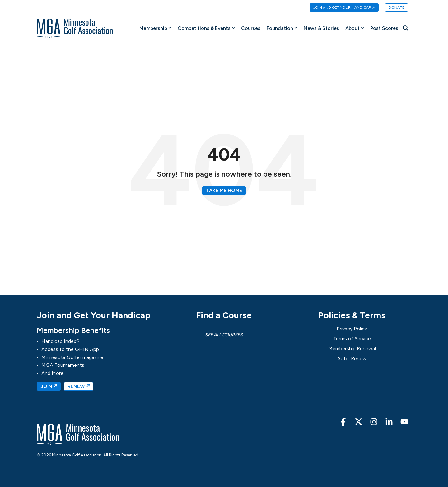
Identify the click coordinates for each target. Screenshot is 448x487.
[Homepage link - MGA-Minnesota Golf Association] (78, 442)
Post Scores (384, 28)
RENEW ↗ (79, 386)
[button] (344, 423)
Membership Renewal (352, 349)
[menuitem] (341, 8)
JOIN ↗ (49, 386)
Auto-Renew (352, 359)
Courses (251, 28)
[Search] (406, 28)
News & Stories (321, 28)
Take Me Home (224, 190)
